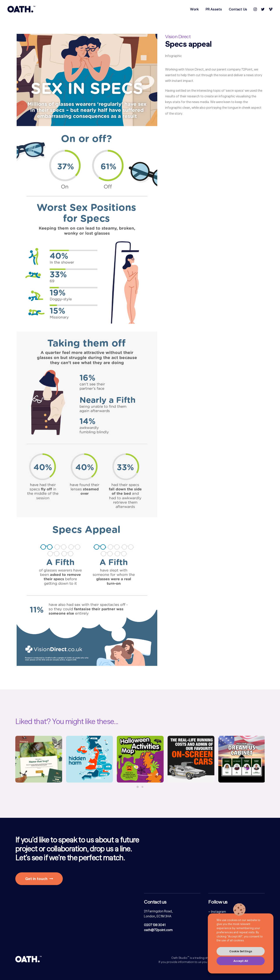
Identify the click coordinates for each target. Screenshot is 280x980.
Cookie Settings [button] (241, 951)
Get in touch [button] (39, 879)
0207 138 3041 (155, 925)
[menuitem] (194, 9)
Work (194, 9)
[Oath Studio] (21, 9)
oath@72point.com (158, 930)
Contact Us (238, 9)
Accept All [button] (241, 961)
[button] (256, 9)
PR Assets (214, 9)
